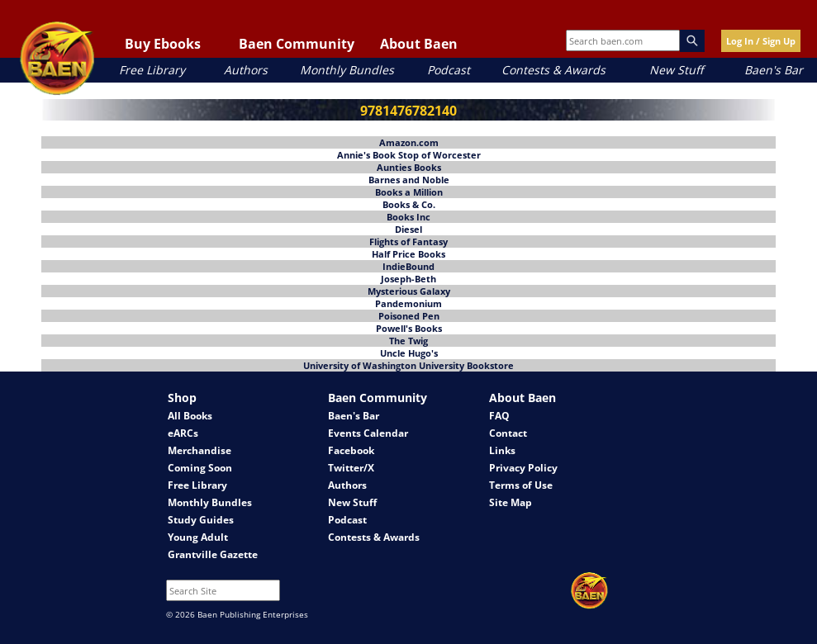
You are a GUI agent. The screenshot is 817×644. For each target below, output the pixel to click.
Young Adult (198, 537)
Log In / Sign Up (761, 41)
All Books (190, 416)
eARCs (183, 433)
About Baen (419, 44)
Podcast (449, 70)
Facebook (351, 450)
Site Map (511, 502)
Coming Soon (200, 468)
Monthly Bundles (347, 70)
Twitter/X (351, 468)
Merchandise (199, 450)
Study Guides (201, 520)
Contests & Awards (553, 70)
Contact (508, 433)
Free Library (152, 70)
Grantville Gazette (213, 554)
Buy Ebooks (163, 44)
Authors (246, 70)
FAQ (499, 416)
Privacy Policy (523, 468)
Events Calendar (368, 433)
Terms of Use (521, 485)
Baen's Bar (774, 70)
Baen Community (297, 44)
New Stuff (676, 70)
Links (502, 450)
